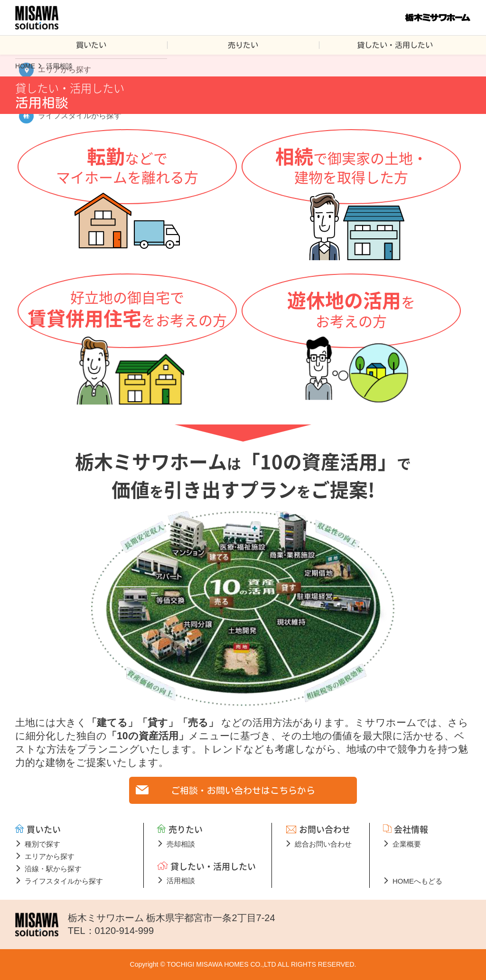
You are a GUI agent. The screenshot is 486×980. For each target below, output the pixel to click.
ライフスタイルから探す (64, 881)
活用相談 (181, 881)
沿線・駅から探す (53, 869)
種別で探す (42, 844)
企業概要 (407, 844)
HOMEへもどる (417, 881)
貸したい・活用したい (395, 45)
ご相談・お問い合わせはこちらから (243, 790)
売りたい (243, 45)
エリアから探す (50, 856)
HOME (25, 66)
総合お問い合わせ (323, 844)
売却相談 (181, 844)
